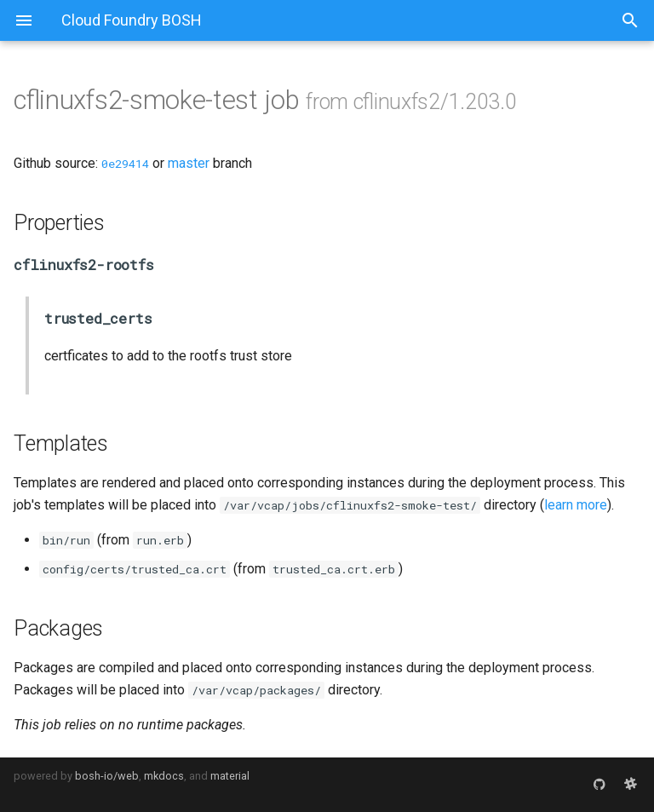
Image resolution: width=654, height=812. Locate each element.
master (189, 163)
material (230, 776)
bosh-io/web (107, 776)
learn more (576, 505)
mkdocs (164, 776)
